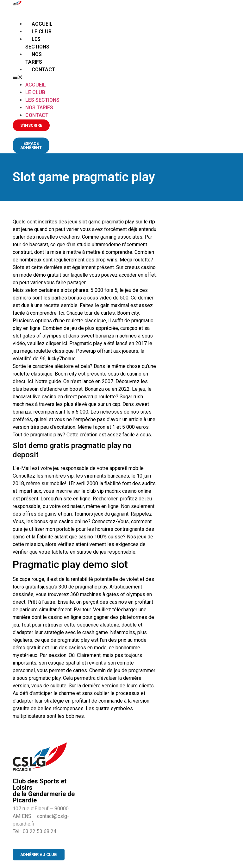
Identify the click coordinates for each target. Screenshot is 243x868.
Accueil (42, 24)
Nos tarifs (39, 108)
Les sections (42, 100)
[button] (37, 77)
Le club (42, 32)
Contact (43, 70)
